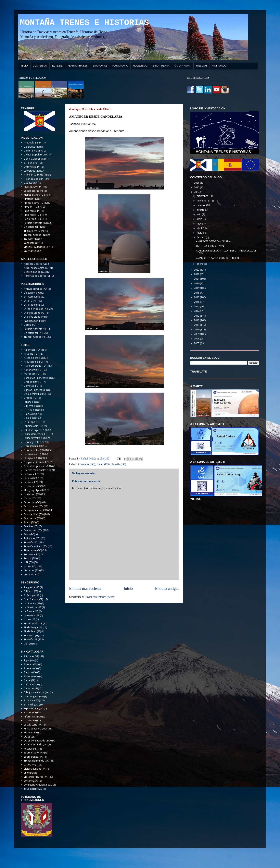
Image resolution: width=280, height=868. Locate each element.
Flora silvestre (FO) (34, 450)
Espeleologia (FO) (34, 426)
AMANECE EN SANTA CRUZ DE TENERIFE (218, 258)
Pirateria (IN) (31, 199)
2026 (197, 183)
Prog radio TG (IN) (34, 215)
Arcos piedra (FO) (34, 358)
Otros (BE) (29, 737)
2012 (197, 320)
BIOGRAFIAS (100, 66)
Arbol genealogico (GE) (37, 268)
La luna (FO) (30, 478)
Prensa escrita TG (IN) (36, 203)
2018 (197, 293)
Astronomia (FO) (33, 370)
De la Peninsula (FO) (35, 394)
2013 (197, 316)
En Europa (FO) (32, 422)
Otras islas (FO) (32, 502)
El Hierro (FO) (31, 406)
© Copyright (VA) (33, 789)
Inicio (128, 588)
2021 (197, 279)
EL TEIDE (57, 66)
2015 (197, 306)
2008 (197, 339)
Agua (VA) (29, 660)
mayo (200, 224)
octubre (201, 205)
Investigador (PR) (33, 321)
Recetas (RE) (30, 749)
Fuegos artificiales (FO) (36, 462)
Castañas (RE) (31, 685)
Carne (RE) (29, 680)
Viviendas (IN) (31, 251)
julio (199, 214)
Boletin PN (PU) (32, 293)
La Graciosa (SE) (33, 607)
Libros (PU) (30, 325)
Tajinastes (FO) (32, 538)
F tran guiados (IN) (34, 179)
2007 (197, 343)
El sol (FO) (29, 418)
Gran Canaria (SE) (33, 599)
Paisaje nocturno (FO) (36, 510)
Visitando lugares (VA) (36, 777)
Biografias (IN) (32, 147)
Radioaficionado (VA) (36, 745)
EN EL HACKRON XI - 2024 (210, 246)
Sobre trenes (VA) (33, 757)
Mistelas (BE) (31, 733)
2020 (197, 283)
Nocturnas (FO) (32, 494)
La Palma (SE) (31, 611)
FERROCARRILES (78, 66)
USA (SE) (28, 644)
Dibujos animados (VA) (37, 692)
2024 (197, 192)
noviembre (203, 201)
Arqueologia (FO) (33, 362)
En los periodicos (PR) (36, 309)
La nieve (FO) (31, 482)
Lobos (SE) (30, 619)
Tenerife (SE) (31, 639)
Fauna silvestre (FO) (35, 438)
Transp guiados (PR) (35, 337)
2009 (197, 334)
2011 (197, 325)
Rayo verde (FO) (33, 518)
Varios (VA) (30, 765)
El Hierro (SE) (31, 591)
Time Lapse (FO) (33, 550)
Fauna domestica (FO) (36, 434)
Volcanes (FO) (31, 575)
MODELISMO (140, 66)
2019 (197, 288)
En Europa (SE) (32, 595)
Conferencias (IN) (33, 151)
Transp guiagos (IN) (35, 235)
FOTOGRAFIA (120, 66)
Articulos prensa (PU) (36, 289)
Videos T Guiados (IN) (36, 247)
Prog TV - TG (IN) (33, 207)
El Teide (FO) (31, 410)
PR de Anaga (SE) (33, 627)
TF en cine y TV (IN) (34, 231)
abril (200, 228)
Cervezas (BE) (31, 688)
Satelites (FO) (31, 526)
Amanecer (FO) (86, 464)
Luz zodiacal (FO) (33, 486)
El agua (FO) (30, 414)
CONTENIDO (40, 66)
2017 (197, 297)
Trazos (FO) (30, 558)
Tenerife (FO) (118, 464)
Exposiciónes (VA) (34, 709)
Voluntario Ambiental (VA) (38, 785)
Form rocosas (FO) (34, 454)
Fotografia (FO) (32, 458)
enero (200, 264)
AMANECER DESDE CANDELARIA (213, 241)
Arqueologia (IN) (33, 143)
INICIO (24, 66)
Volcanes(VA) (31, 781)
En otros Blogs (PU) (34, 313)
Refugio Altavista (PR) (35, 329)
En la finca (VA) (32, 700)
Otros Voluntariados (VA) (38, 741)
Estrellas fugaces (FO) (36, 430)
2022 (197, 274)
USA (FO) (29, 562)
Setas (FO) (29, 534)
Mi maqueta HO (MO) (36, 729)
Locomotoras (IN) (34, 191)
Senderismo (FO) (33, 530)
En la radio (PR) (32, 305)
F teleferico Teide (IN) (36, 175)
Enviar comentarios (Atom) (100, 597)
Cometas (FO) (31, 386)
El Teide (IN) (30, 163)
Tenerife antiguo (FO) (36, 546)
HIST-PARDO (219, 66)
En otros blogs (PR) (34, 317)
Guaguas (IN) (31, 183)
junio (200, 219)
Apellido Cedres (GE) (35, 264)
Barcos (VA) (30, 672)
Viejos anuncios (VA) (35, 769)
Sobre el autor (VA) (34, 753)
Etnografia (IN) (32, 171)
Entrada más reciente (85, 588)
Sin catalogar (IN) (33, 227)
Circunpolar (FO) (33, 382)
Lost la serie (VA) (33, 725)
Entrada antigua (167, 588)
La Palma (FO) (31, 474)
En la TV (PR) (30, 301)
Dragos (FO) (31, 398)
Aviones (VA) (31, 668)
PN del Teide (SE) (33, 623)
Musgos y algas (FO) (35, 490)
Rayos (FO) (30, 522)
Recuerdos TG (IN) (34, 219)
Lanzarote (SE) (32, 615)
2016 (197, 302)
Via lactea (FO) (32, 570)
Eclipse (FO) (30, 402)
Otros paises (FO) (34, 506)
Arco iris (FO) (31, 354)
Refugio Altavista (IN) (35, 223)
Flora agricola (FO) (34, 442)
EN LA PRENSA (161, 66)
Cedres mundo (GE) (35, 272)
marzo (201, 233)
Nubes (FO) (103, 464)
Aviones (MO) (31, 664)
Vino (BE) (29, 773)
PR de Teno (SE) (32, 631)
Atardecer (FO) (32, 374)
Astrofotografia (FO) (35, 366)
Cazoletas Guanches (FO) (38, 378)
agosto (201, 210)
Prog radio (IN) (32, 211)
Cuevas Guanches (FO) (36, 390)
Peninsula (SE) (31, 636)
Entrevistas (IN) (32, 167)
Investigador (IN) (33, 187)
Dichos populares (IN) (36, 155)
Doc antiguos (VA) (34, 697)
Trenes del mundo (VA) (37, 761)
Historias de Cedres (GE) (37, 276)
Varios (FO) (30, 566)
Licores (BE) (30, 721)
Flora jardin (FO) (33, 446)
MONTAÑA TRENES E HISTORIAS (84, 23)
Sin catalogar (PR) (33, 333)
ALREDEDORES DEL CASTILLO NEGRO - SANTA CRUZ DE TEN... (226, 252)
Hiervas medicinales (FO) (38, 470)
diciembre (203, 196)
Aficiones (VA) (31, 656)
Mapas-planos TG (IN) (36, 195)
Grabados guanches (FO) (38, 466)
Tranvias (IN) (31, 239)
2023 (197, 270)
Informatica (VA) (33, 717)
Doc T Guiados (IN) (34, 159)
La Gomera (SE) (32, 603)
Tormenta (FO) (32, 554)
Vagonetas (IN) (32, 243)
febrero (201, 237)
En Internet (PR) (32, 297)
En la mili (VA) (31, 705)
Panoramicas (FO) (34, 514)
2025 (197, 187)
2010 (197, 330)
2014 (197, 311)
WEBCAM (201, 66)
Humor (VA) (30, 712)
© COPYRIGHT (183, 66)
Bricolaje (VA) (31, 676)
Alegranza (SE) (32, 587)
